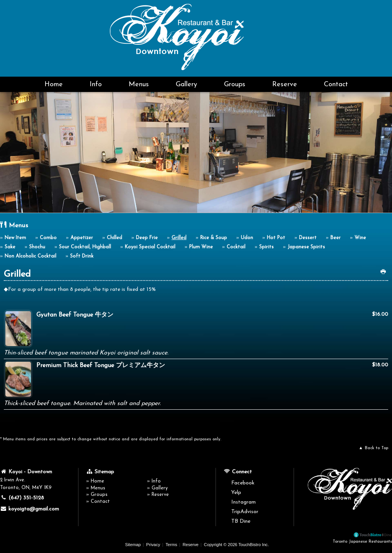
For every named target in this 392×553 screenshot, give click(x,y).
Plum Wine (201, 247)
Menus (139, 85)
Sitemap (133, 545)
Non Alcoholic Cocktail (30, 256)
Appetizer (82, 238)
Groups (235, 85)
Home (54, 85)
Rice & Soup (214, 238)
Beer (336, 238)
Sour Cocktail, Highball (85, 247)
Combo (48, 238)
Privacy (153, 545)
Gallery (186, 85)
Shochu (37, 247)
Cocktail (236, 247)
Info (96, 85)
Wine (360, 238)
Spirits (266, 247)
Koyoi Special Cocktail (150, 247)
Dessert (308, 238)
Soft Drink (82, 256)
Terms (171, 545)
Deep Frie (147, 238)
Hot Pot (276, 238)
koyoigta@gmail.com (29, 509)
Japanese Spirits (306, 247)
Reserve (285, 85)
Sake (10, 247)
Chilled (114, 238)
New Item (15, 238)
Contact (336, 85)
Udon (247, 238)
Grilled (179, 238)
